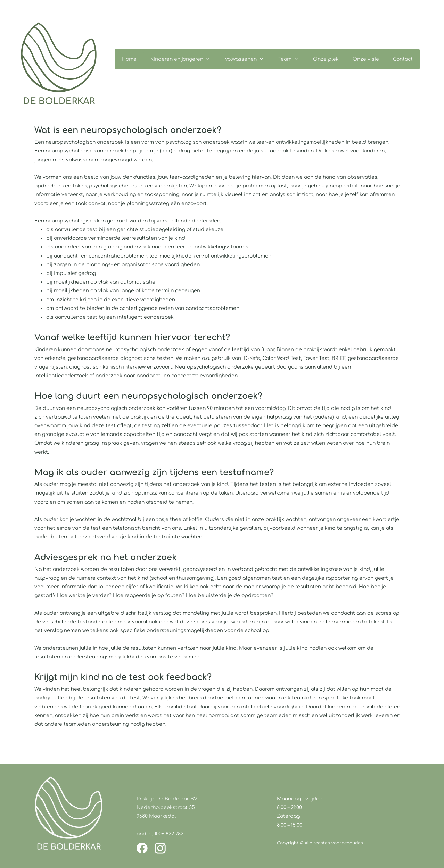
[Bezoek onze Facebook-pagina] (142, 848)
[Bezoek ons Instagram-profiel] (160, 848)
